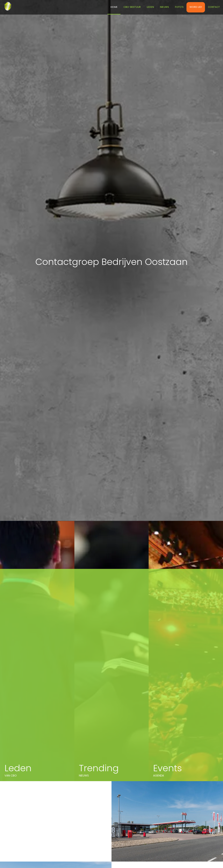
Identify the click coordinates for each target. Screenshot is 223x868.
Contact (214, 7)
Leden (150, 7)
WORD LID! (196, 7)
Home (114, 7)
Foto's (179, 7)
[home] (6, 6)
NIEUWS (164, 7)
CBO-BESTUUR (132, 7)
